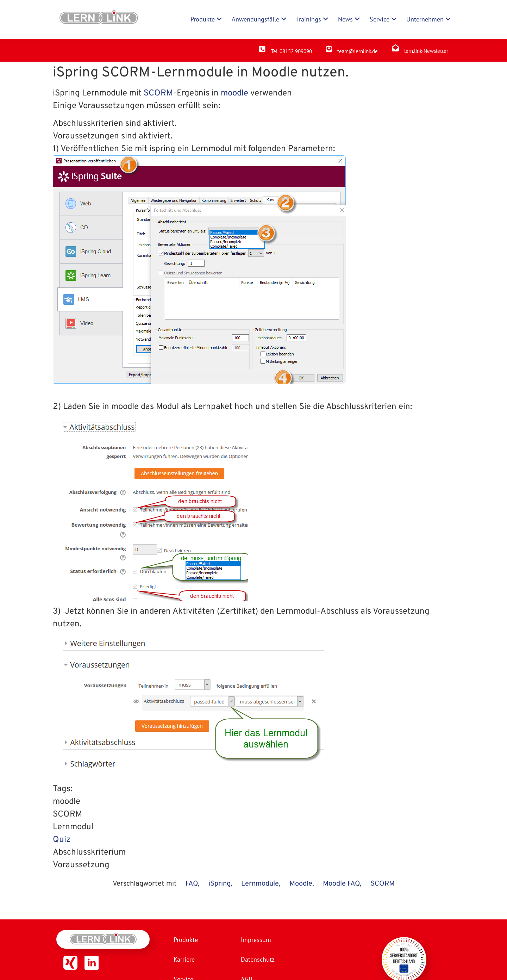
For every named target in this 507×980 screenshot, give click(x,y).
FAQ (192, 884)
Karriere (184, 959)
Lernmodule (260, 884)
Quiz (62, 840)
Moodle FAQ (341, 884)
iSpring (220, 884)
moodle (234, 93)
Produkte (186, 940)
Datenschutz (258, 959)
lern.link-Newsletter (426, 51)
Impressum (256, 940)
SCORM (158, 93)
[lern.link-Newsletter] (395, 48)
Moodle (301, 884)
